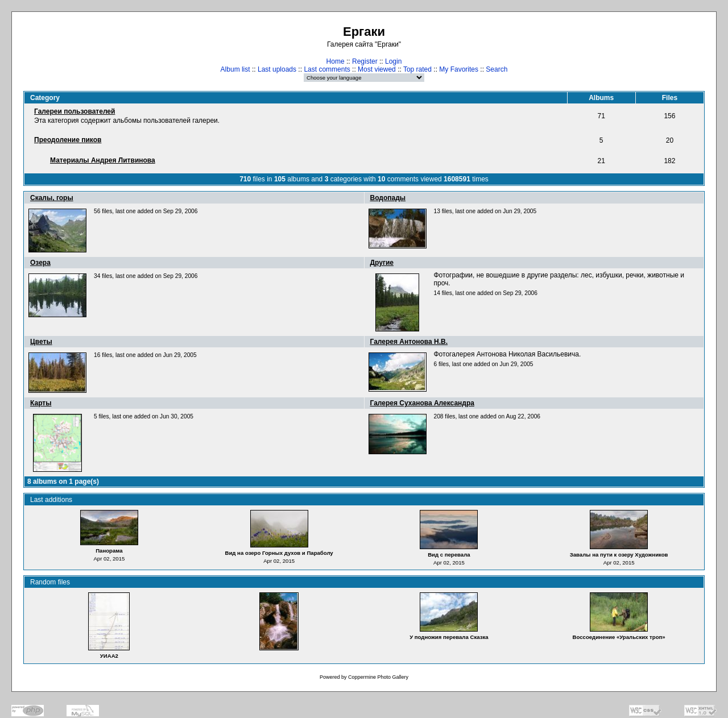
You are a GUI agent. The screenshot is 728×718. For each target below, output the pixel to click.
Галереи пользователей (75, 111)
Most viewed (377, 69)
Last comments (327, 69)
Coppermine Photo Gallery (378, 677)
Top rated (417, 69)
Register (365, 61)
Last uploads (277, 69)
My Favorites (459, 69)
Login (393, 61)
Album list (235, 69)
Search (497, 69)
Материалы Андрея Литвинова (103, 160)
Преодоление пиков (68, 140)
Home (336, 61)
